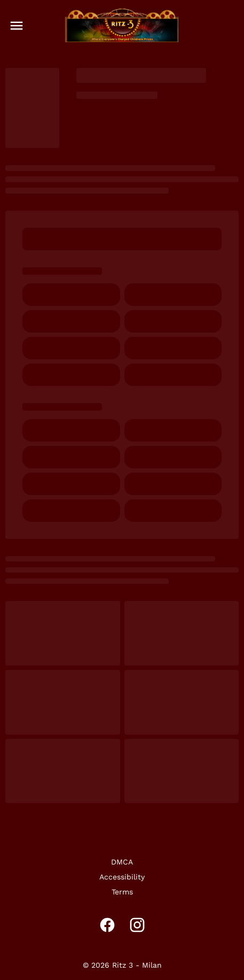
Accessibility (122, 877)
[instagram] (137, 925)
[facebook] (107, 925)
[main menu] (17, 26)
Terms (122, 892)
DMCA (122, 862)
